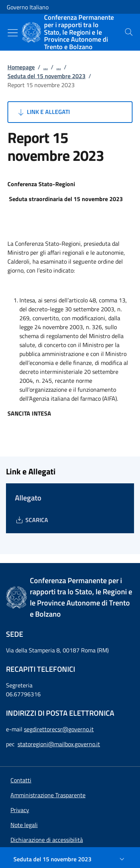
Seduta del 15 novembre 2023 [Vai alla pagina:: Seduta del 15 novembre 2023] (46, 76)
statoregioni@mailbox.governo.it (59, 744)
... (46, 67)
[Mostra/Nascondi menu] (13, 33)
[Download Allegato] (32, 520)
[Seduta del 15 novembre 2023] (70, 859)
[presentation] (129, 32)
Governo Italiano (28, 7)
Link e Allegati (43, 112)
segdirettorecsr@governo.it (59, 729)
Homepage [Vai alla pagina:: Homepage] (21, 67)
